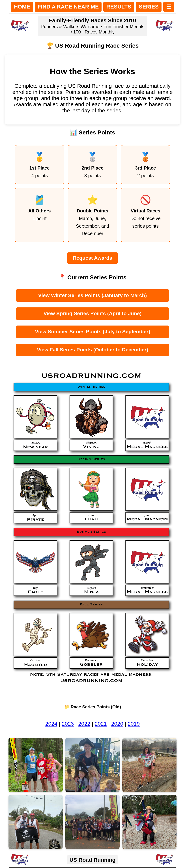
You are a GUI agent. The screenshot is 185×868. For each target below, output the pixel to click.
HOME (22, 7)
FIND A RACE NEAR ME (68, 7)
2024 (51, 724)
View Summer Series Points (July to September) (92, 332)
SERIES (149, 7)
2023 (68, 724)
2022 (84, 724)
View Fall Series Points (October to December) (92, 350)
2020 (117, 724)
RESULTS (119, 7)
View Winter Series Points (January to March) (92, 295)
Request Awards (92, 258)
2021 (101, 724)
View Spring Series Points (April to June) (92, 313)
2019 (134, 724)
